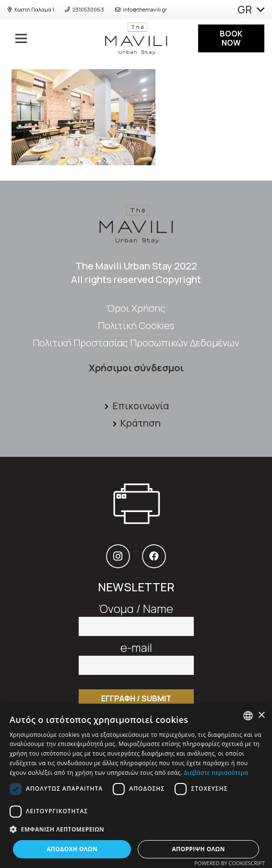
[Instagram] (118, 556)
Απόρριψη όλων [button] (198, 849)
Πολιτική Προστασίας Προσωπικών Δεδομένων (136, 343)
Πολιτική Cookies (136, 325)
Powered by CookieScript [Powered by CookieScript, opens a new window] (230, 863)
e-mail (136, 655)
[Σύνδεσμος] (136, 38)
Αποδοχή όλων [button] (72, 849)
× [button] (261, 715)
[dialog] (136, 786)
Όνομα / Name (136, 616)
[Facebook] (154, 556)
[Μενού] (17, 38)
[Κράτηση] (116, 423)
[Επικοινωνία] (108, 406)
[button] (136, 830)
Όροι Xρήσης (136, 308)
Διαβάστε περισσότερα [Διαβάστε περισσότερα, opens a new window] (216, 773)
